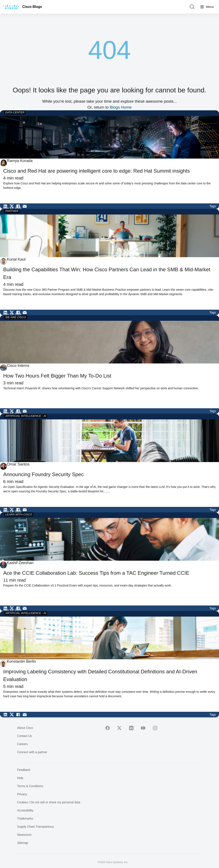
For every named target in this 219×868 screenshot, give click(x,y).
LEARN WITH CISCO (19, 514)
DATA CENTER (15, 112)
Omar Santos (18, 464)
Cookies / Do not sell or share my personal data (49, 802)
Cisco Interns (18, 366)
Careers (22, 744)
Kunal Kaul (16, 259)
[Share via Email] (26, 206)
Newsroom (24, 835)
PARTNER (12, 211)
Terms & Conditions (30, 786)
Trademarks (25, 818)
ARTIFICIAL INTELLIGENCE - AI (26, 416)
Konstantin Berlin (21, 661)
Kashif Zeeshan (20, 563)
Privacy (22, 794)
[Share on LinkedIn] (6, 206)
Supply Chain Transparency (36, 827)
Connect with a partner (32, 752)
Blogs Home (121, 107)
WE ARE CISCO (16, 317)
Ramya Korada (20, 161)
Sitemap (23, 843)
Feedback (24, 770)
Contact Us (24, 736)
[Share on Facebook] (19, 206)
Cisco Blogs (32, 7)
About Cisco (25, 728)
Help (20, 778)
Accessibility (25, 810)
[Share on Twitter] (13, 206)
